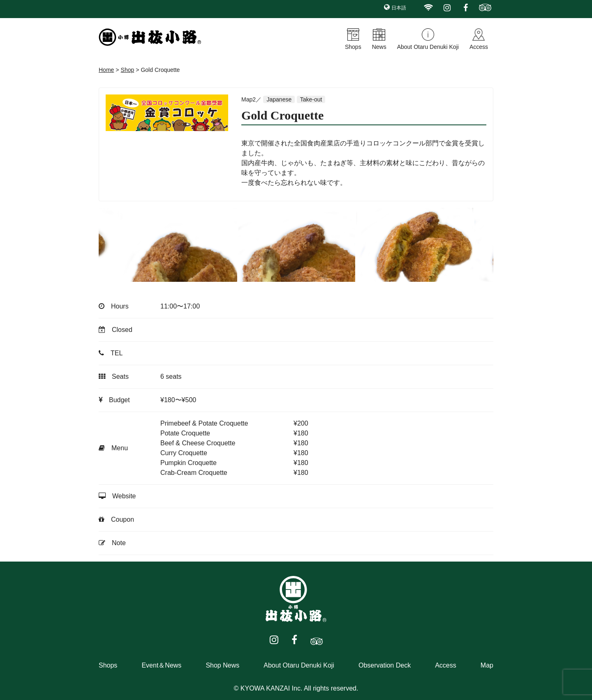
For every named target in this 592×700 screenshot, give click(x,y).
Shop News (222, 665)
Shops (353, 47)
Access (479, 47)
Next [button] (479, 245)
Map (487, 665)
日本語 (399, 8)
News (379, 47)
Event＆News (161, 665)
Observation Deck (385, 665)
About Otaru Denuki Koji (428, 47)
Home (106, 70)
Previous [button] (113, 245)
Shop (128, 70)
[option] (195, 245)
